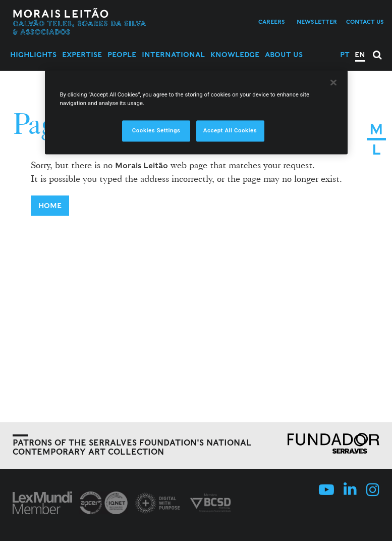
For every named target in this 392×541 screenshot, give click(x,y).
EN (360, 55)
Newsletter (317, 22)
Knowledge (235, 55)
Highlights (33, 55)
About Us (284, 55)
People (122, 55)
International (173, 55)
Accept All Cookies (230, 130)
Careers (272, 22)
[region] (196, 112)
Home (50, 206)
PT (345, 55)
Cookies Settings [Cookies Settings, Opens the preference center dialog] (156, 130)
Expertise (82, 55)
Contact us (365, 22)
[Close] (333, 82)
